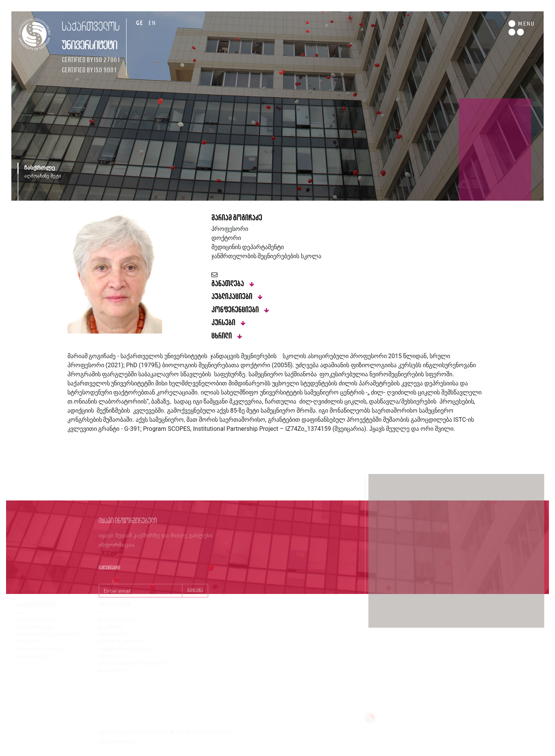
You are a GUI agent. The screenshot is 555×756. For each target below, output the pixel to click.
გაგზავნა (195, 599)
